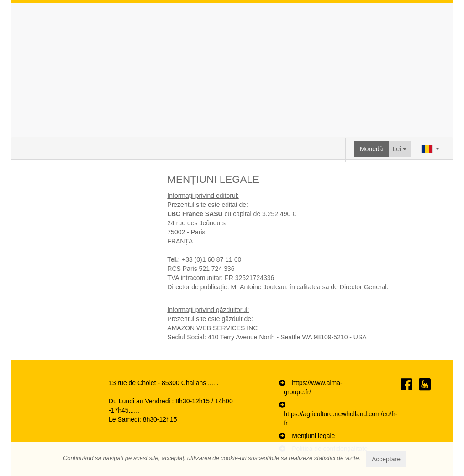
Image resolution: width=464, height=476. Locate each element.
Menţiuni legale (313, 436)
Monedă (372, 149)
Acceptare (386, 459)
